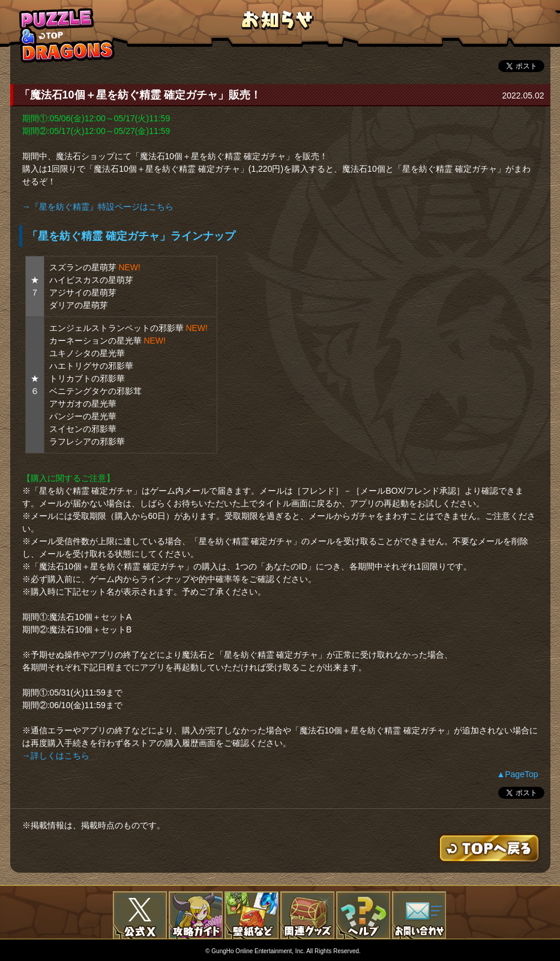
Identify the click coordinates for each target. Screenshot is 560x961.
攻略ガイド (196, 915)
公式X (140, 915)
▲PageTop (517, 774)
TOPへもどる (67, 35)
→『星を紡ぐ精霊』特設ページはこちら (98, 207)
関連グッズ (307, 915)
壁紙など (251, 915)
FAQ (363, 915)
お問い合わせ (419, 915)
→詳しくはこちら (56, 756)
